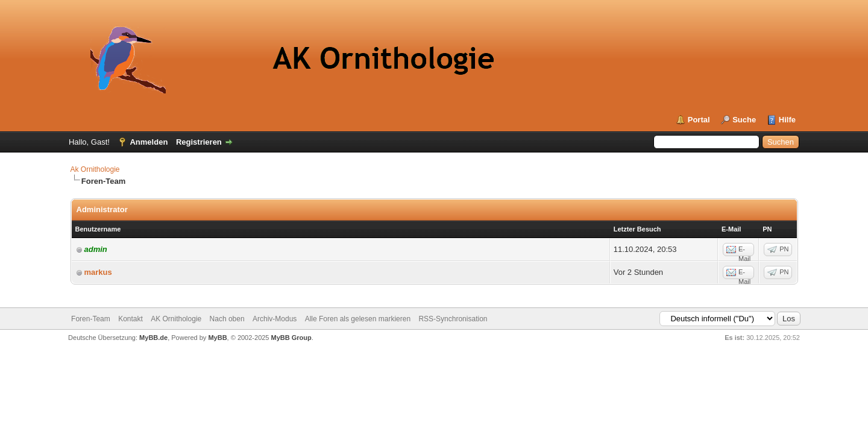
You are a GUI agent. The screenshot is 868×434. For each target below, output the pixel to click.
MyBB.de (153, 338)
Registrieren (199, 142)
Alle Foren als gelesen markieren (358, 319)
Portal (699, 120)
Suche (744, 120)
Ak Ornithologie (95, 169)
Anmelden (149, 142)
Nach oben (227, 319)
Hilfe (787, 120)
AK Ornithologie (176, 319)
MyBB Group (291, 338)
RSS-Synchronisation (453, 319)
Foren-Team (91, 319)
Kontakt (131, 319)
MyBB (217, 338)
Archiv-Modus (275, 319)
